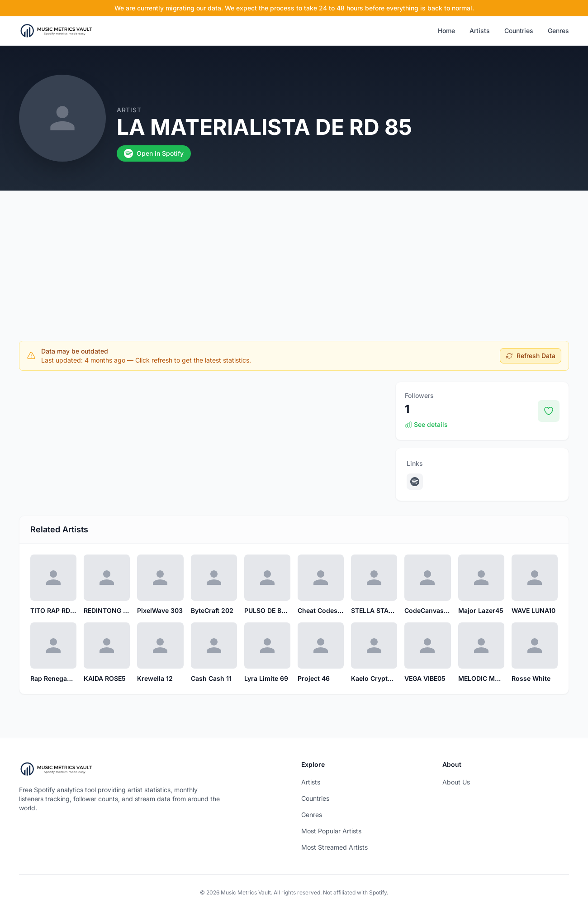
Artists (480, 31)
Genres (558, 31)
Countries (519, 31)
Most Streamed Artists (334, 847)
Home (446, 31)
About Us (456, 782)
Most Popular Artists (331, 831)
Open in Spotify (154, 153)
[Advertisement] (294, 258)
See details (426, 424)
